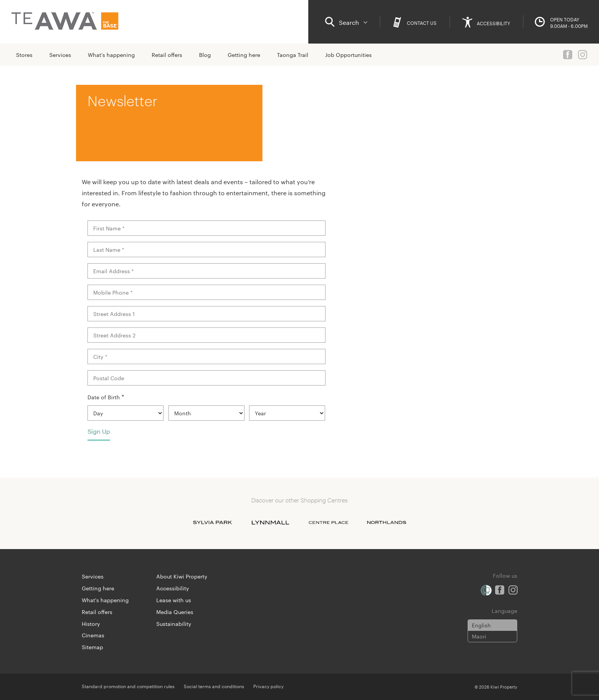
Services (60, 55)
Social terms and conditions (214, 686)
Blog (205, 55)
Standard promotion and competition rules (128, 686)
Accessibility (173, 588)
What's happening (111, 55)
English (481, 625)
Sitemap (92, 647)
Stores (24, 55)
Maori (479, 636)
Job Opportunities (348, 55)
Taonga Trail (293, 55)
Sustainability (174, 624)
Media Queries (175, 612)
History (91, 624)
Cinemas (93, 635)
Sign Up (99, 431)
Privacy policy (268, 686)
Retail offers (167, 55)
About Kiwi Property (182, 576)
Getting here (244, 55)
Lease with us (174, 600)
